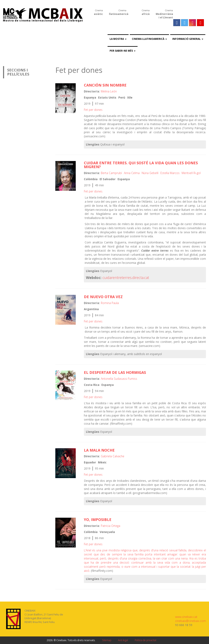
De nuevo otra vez (103, 297)
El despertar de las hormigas (115, 372)
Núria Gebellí (150, 173)
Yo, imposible (98, 520)
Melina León (109, 91)
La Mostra (118, 39)
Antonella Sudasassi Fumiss (119, 379)
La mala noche (99, 450)
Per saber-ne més (123, 51)
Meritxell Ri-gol (191, 173)
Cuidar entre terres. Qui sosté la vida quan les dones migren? (141, 165)
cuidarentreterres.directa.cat (126, 278)
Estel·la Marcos (170, 173)
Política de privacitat (146, 640)
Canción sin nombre (105, 85)
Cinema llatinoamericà (149, 39)
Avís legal (123, 640)
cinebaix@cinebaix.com (191, 621)
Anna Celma (132, 173)
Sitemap (107, 640)
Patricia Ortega (111, 526)
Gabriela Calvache (113, 456)
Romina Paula (110, 303)
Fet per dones (93, 110)
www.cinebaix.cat (186, 617)
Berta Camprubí (111, 173)
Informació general (188, 39)
